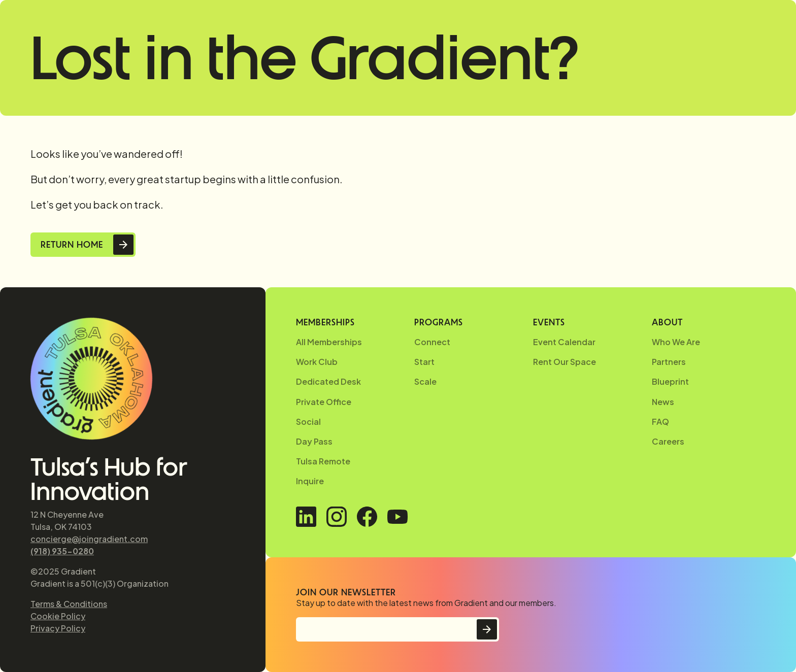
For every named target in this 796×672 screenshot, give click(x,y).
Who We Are (676, 342)
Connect (432, 342)
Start (424, 362)
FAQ (660, 422)
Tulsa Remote (323, 461)
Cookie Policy (58, 616)
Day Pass (314, 441)
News (663, 402)
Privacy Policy (58, 628)
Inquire (310, 481)
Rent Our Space (565, 362)
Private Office (324, 402)
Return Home (72, 245)
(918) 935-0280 (62, 551)
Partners (669, 362)
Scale (425, 381)
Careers (668, 441)
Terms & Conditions (69, 604)
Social (308, 422)
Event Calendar (564, 342)
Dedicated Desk (328, 381)
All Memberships (329, 342)
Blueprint (670, 381)
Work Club (317, 362)
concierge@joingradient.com (89, 539)
